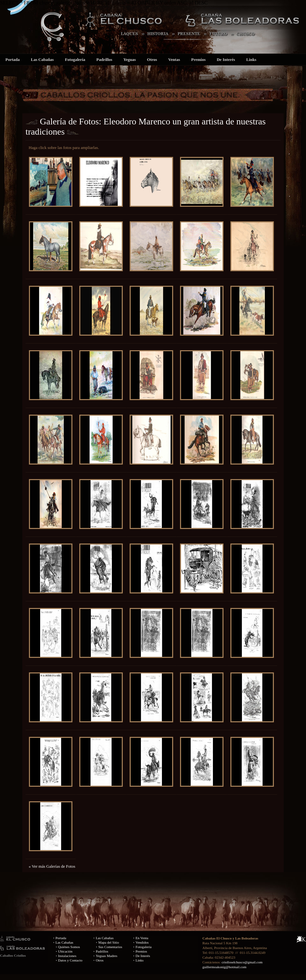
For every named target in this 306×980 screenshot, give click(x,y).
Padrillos (104, 59)
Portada (13, 59)
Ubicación (65, 951)
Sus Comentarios (110, 947)
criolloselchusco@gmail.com (242, 962)
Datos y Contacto (70, 960)
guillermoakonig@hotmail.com (224, 967)
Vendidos (142, 942)
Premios (198, 59)
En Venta (142, 938)
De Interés (226, 59)
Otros (152, 59)
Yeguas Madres (106, 956)
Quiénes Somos (69, 947)
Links (251, 59)
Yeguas (130, 59)
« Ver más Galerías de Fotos (52, 866)
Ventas (174, 59)
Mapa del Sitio (109, 942)
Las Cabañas (42, 59)
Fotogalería (75, 59)
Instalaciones (67, 956)
